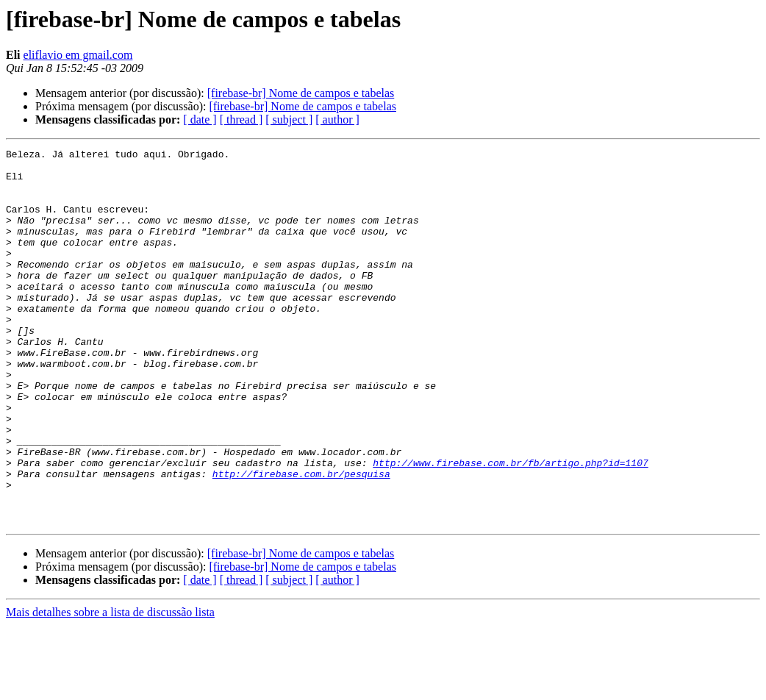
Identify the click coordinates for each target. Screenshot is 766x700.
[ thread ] (241, 119)
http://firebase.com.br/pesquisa (301, 540)
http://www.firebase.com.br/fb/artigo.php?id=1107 (510, 526)
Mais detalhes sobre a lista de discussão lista (110, 687)
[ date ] (200, 119)
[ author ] (337, 119)
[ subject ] (289, 119)
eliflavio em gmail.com (78, 55)
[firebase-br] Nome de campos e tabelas (301, 93)
